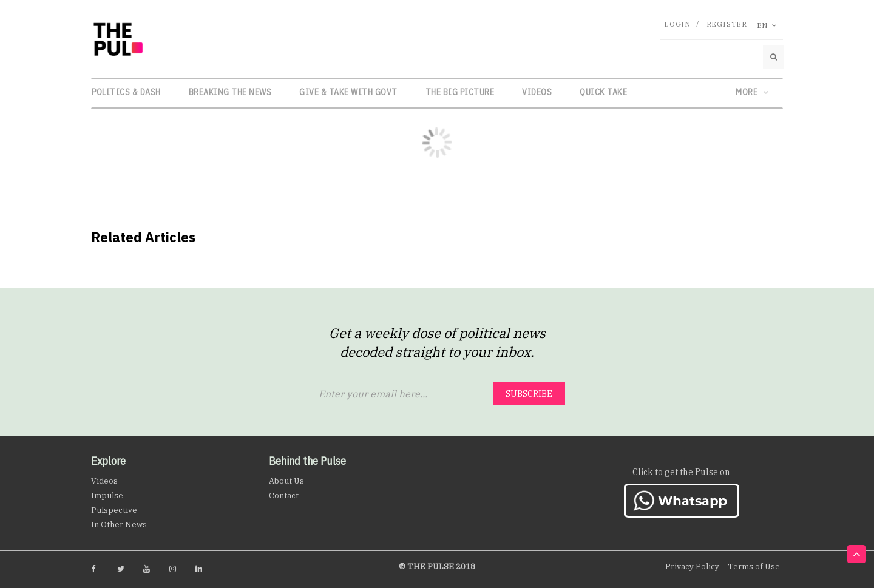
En (767, 25)
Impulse (107, 495)
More (752, 92)
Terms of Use (754, 566)
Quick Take (603, 92)
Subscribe (529, 394)
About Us (286, 481)
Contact (284, 495)
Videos (537, 92)
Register (727, 24)
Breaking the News (230, 92)
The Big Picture (460, 92)
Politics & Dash (126, 92)
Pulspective (114, 510)
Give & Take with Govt (348, 92)
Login (677, 24)
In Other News (119, 525)
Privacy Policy (692, 566)
